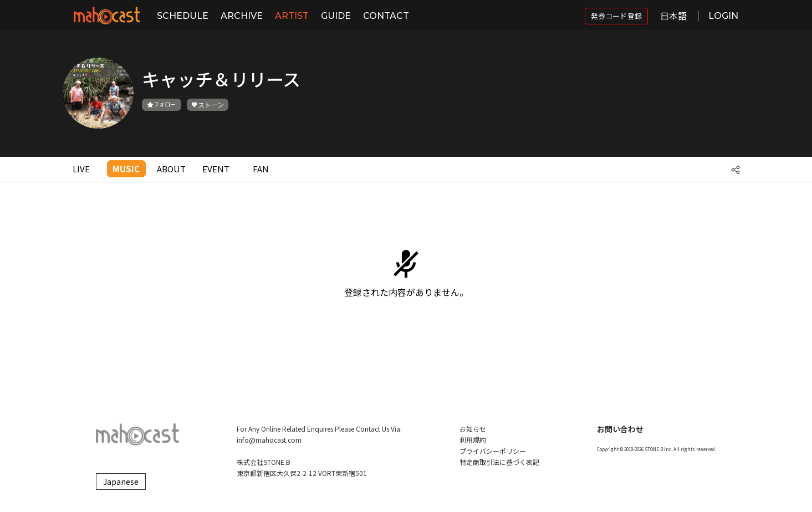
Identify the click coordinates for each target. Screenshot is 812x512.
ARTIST (292, 16)
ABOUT (171, 169)
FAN (261, 169)
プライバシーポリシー (493, 451)
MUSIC (126, 169)
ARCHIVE (242, 16)
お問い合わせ (620, 429)
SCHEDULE (183, 16)
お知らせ (473, 429)
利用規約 (473, 440)
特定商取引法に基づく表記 (499, 462)
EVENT (216, 169)
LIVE (81, 169)
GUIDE (336, 16)
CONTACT (386, 16)
